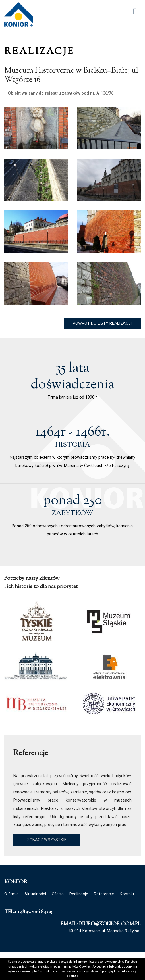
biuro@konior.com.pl (110, 924)
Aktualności (35, 894)
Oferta (58, 894)
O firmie (12, 894)
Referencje (104, 894)
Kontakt (127, 894)
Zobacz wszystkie (47, 840)
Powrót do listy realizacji (102, 323)
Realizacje (79, 894)
